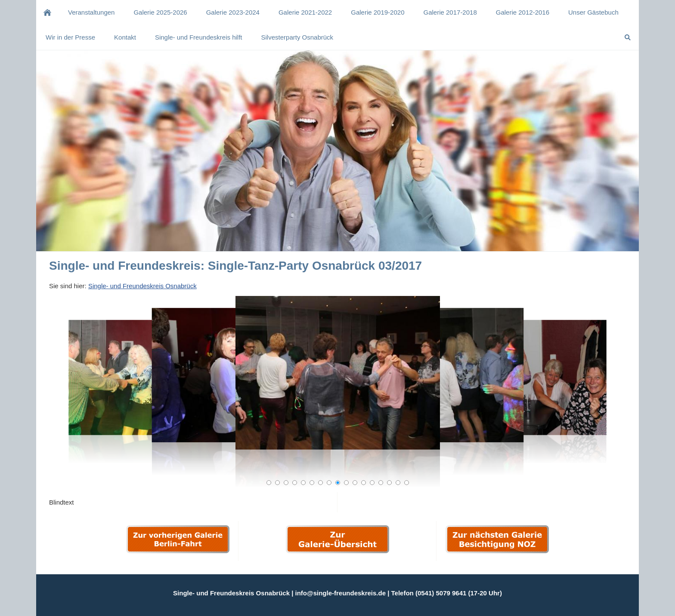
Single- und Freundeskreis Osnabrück (142, 286)
